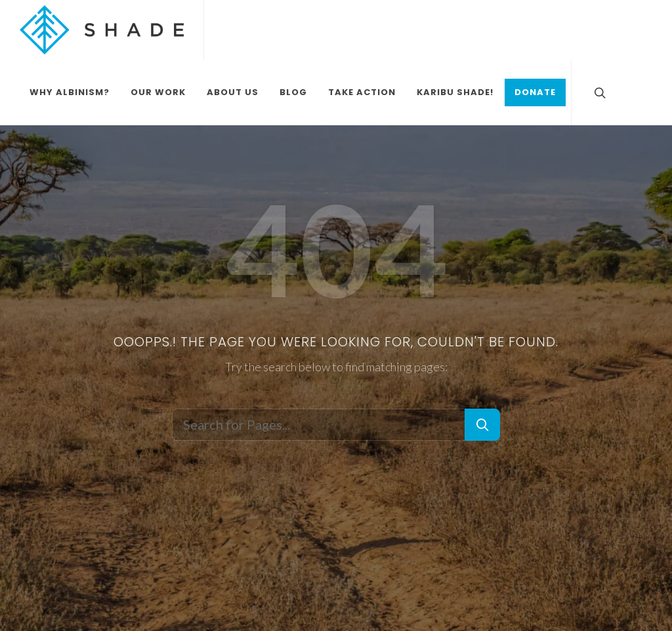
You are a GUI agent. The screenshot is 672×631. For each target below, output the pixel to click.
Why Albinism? (70, 92)
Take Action (362, 92)
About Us (233, 92)
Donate (535, 92)
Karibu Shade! (455, 92)
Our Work (158, 92)
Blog (293, 92)
